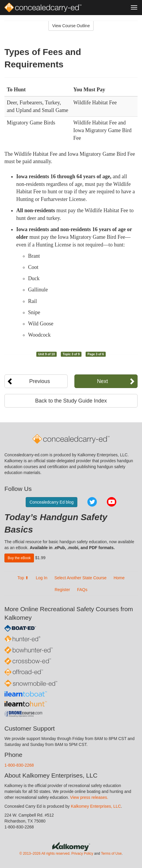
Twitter (92, 502)
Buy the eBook (19, 558)
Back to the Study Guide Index (71, 401)
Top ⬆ (23, 578)
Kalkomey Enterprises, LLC (96, 806)
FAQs (82, 590)
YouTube (112, 502)
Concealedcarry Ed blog (52, 502)
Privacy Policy (82, 854)
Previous (40, 381)
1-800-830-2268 (19, 765)
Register (62, 590)
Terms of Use (111, 854)
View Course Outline (71, 26)
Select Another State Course (80, 578)
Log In (41, 578)
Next (102, 381)
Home (119, 578)
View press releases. (89, 797)
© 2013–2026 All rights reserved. (45, 854)
